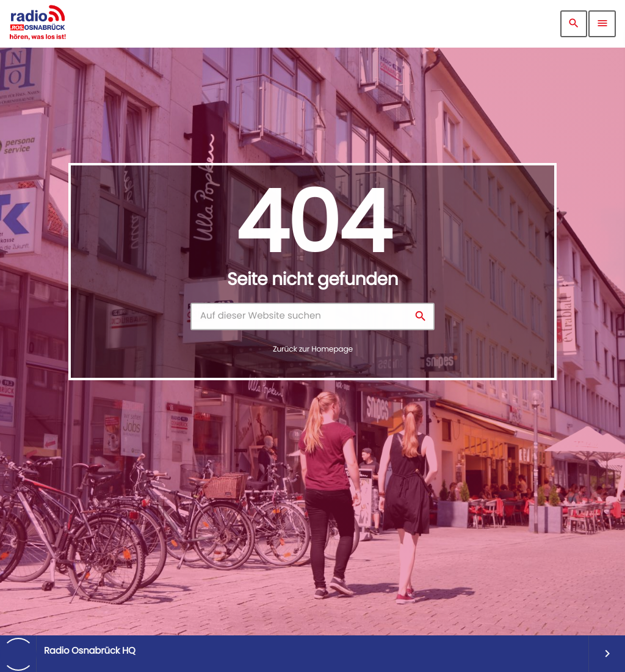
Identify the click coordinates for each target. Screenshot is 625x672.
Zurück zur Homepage (313, 349)
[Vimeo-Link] (38, 24)
